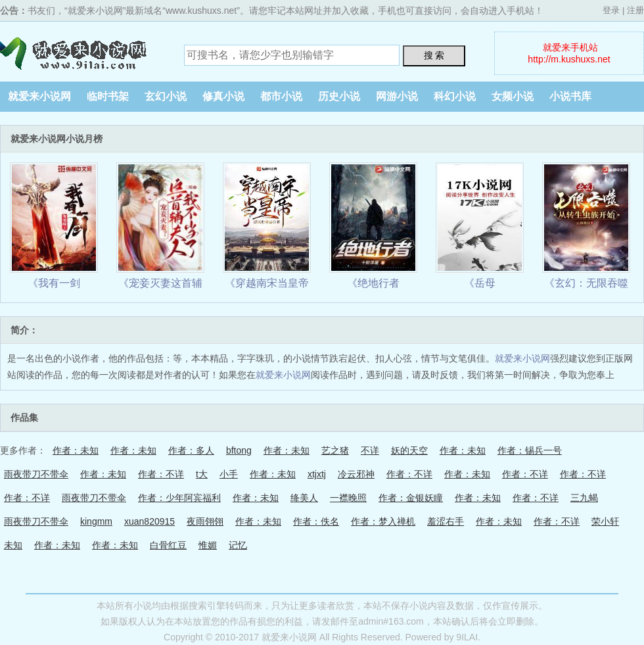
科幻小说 (455, 96)
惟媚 (208, 545)
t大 (202, 474)
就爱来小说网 (82, 51)
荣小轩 (605, 521)
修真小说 (223, 96)
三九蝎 (584, 498)
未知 (13, 545)
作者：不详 (161, 474)
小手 (229, 474)
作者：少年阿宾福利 (179, 498)
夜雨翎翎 (205, 521)
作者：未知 (76, 450)
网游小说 (397, 96)
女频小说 (513, 96)
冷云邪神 (356, 474)
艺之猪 (335, 450)
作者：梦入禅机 (383, 521)
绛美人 (304, 498)
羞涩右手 (446, 521)
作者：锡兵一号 (530, 450)
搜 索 (434, 55)
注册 (635, 10)
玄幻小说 (166, 96)
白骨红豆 (168, 545)
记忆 (238, 545)
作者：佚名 (316, 521)
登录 (611, 10)
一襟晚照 (348, 498)
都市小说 (281, 96)
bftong (239, 450)
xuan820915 (149, 521)
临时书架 (108, 96)
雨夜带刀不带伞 (36, 474)
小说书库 (570, 96)
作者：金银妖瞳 (411, 498)
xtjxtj (317, 474)
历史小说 (339, 96)
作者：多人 (191, 450)
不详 (370, 450)
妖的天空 (409, 450)
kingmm (96, 521)
